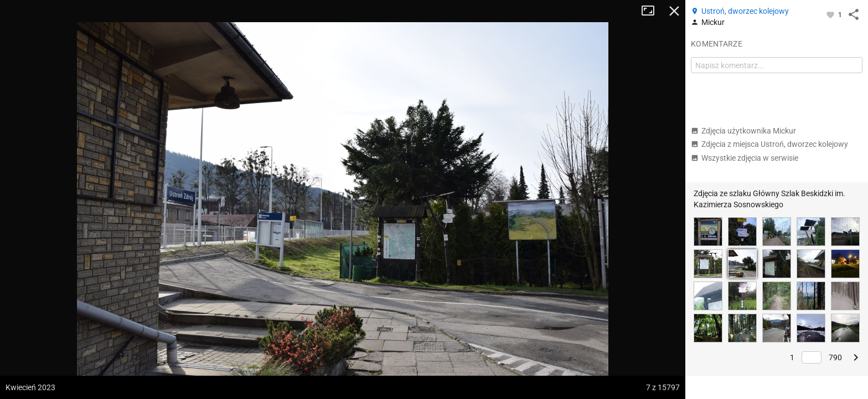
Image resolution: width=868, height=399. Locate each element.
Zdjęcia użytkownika (743, 131)
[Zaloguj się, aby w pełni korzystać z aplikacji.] (831, 14)
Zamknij (674, 11)
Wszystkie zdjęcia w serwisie (745, 158)
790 (835, 357)
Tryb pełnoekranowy (652, 11)
